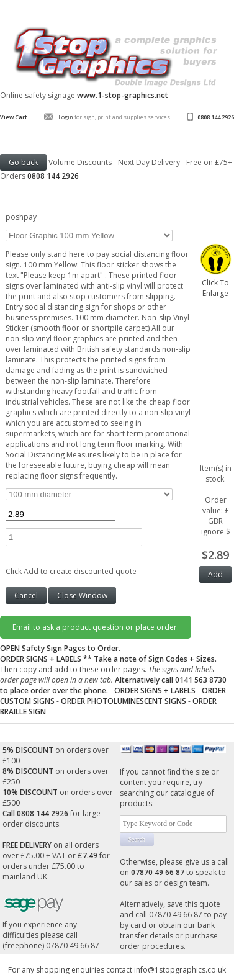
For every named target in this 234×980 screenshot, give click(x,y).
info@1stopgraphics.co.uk (180, 970)
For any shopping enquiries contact (71, 970)
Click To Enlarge (216, 283)
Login (66, 117)
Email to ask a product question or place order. (96, 627)
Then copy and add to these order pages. (113, 675)
